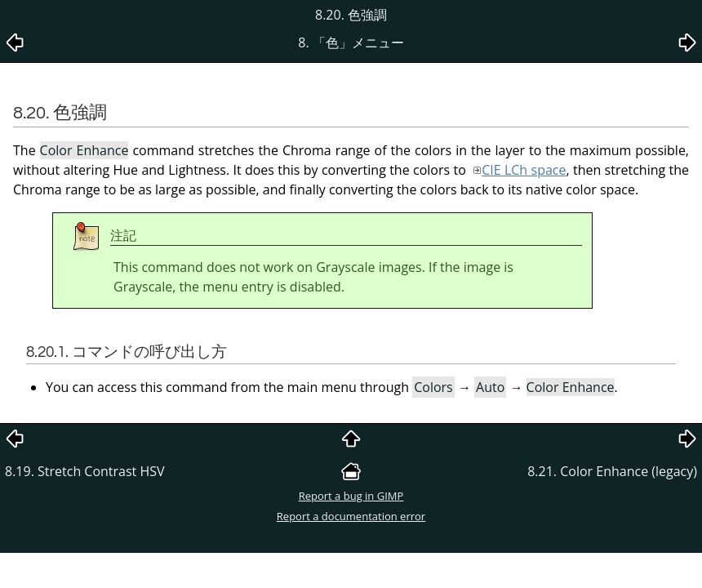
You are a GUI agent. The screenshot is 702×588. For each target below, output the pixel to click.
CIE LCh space (524, 170)
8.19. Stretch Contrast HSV (85, 471)
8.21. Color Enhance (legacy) (612, 471)
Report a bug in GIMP (351, 496)
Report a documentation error (351, 516)
